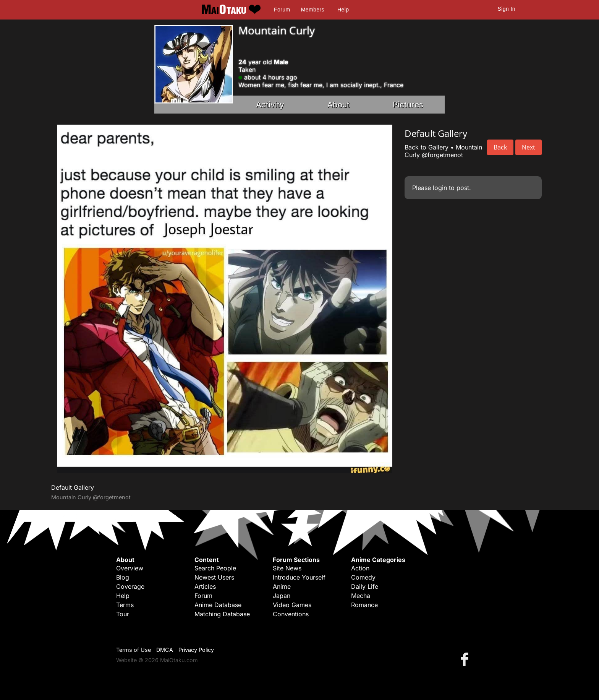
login (440, 188)
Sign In (507, 9)
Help (343, 10)
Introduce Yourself (299, 577)
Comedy (363, 577)
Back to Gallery (427, 147)
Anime (282, 586)
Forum (282, 10)
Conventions (291, 614)
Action (360, 568)
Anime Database (218, 605)
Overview (130, 568)
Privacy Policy (196, 650)
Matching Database (222, 614)
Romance (364, 605)
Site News (287, 568)
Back (500, 147)
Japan (282, 596)
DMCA (165, 650)
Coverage (130, 586)
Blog (123, 577)
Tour (123, 614)
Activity (270, 105)
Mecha (361, 596)
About (338, 105)
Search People (215, 568)
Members (313, 10)
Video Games (292, 605)
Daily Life (365, 586)
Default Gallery (73, 487)
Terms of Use (134, 650)
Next (529, 147)
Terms (125, 605)
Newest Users (214, 577)
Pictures (408, 105)
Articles (205, 586)
